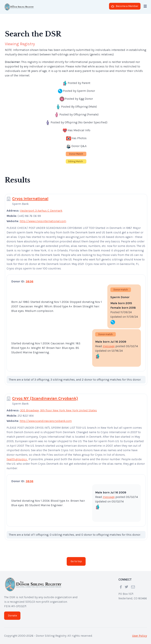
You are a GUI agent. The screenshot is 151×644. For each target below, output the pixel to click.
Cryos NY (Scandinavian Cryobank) (45, 398)
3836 (30, 281)
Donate (12, 616)
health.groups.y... (17, 459)
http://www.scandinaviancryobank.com (46, 421)
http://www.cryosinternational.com (43, 221)
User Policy (139, 636)
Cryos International (30, 199)
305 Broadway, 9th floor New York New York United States (58, 410)
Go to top (76, 561)
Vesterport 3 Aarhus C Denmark (41, 211)
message (109, 346)
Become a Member (125, 6)
